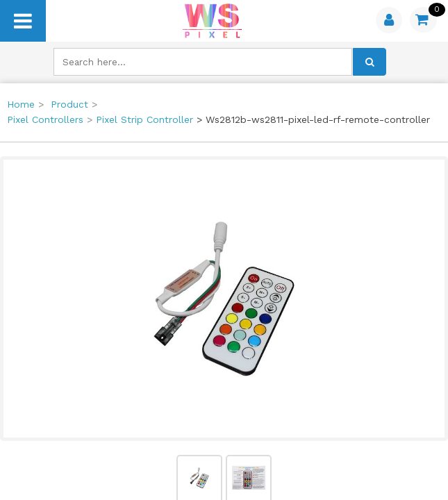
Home (21, 104)
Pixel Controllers (45, 119)
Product (69, 104)
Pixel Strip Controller (144, 119)
